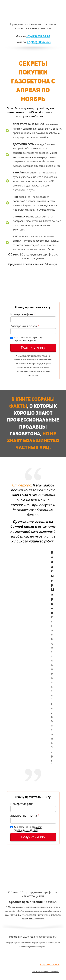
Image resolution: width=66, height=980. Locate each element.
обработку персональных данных (28, 339)
